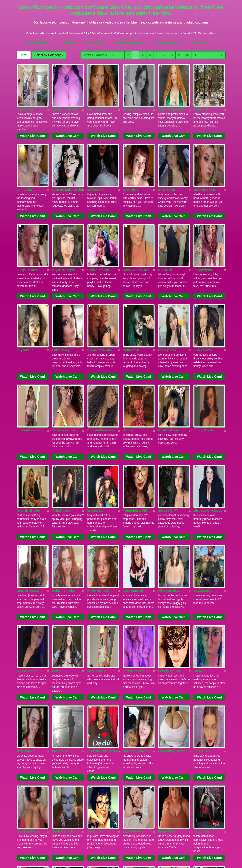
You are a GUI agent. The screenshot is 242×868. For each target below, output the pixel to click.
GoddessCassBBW (66, 767)
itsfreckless (25, 91)
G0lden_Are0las (64, 460)
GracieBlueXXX (28, 460)
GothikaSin (131, 275)
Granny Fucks (95, 42)
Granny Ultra (200, 42)
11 (196, 55)
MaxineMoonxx (204, 152)
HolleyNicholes (98, 460)
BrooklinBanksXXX (101, 337)
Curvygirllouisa (169, 521)
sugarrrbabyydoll (65, 214)
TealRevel (94, 767)
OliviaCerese (203, 460)
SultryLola (24, 152)
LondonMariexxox (30, 337)
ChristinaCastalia (29, 705)
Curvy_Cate (131, 705)
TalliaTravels (61, 398)
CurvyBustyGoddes (173, 582)
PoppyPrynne (203, 214)
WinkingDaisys (169, 460)
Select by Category (49, 55)
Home (24, 55)
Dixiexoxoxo (202, 275)
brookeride (95, 398)
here (136, 858)
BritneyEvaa (167, 275)
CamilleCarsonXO (171, 91)
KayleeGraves (133, 644)
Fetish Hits (137, 862)
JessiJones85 (133, 460)
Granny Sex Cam (168, 42)
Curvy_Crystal (204, 337)
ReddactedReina (100, 275)
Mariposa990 (97, 521)
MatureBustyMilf (135, 398)
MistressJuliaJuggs (208, 398)
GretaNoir (165, 214)
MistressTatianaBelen (68, 152)
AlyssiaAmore (27, 521)
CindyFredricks (63, 644)
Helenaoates (132, 91)
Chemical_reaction (137, 582)
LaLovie (199, 521)
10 (187, 55)
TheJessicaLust (64, 337)
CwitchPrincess (99, 214)
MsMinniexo (26, 582)
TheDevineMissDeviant (210, 705)
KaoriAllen (201, 644)
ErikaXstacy (61, 275)
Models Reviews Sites (128, 42)
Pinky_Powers (27, 214)
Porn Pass (70, 42)
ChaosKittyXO (168, 705)
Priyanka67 (25, 275)
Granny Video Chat (38, 42)
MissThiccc (166, 152)
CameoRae (60, 582)
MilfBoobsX (96, 152)
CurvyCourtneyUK (136, 214)
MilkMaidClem (168, 337)
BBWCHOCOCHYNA (102, 582)
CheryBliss (201, 582)
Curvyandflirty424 (65, 91)
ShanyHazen (97, 705)
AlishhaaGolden (29, 644)
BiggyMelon (167, 644)
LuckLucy (95, 644)
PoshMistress (62, 705)
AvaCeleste (131, 152)
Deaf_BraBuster (28, 398)
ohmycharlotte (133, 521)
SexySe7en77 (168, 398)
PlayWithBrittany (29, 767)
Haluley (128, 337)
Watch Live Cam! (32, 117)
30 (214, 55)
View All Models (95, 55)
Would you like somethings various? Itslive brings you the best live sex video (121, 826)
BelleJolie (201, 91)
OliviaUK (58, 521)
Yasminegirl (96, 91)
